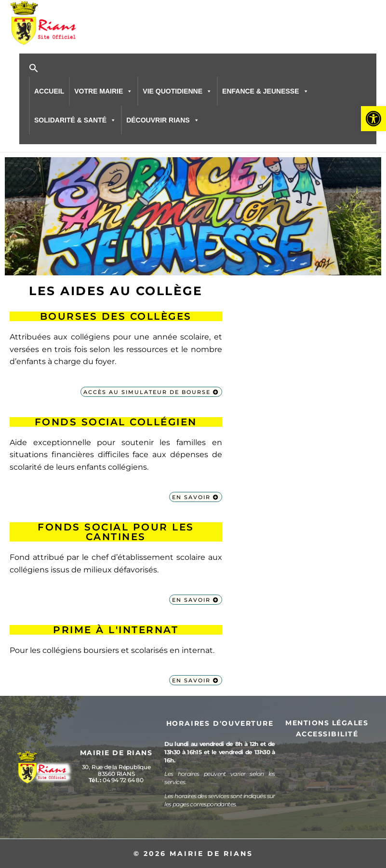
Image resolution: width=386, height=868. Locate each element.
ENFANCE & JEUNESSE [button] (265, 90)
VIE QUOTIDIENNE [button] (177, 90)
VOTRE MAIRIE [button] (103, 90)
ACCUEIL (49, 90)
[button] (373, 119)
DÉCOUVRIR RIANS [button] (163, 119)
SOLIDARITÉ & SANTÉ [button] (75, 119)
